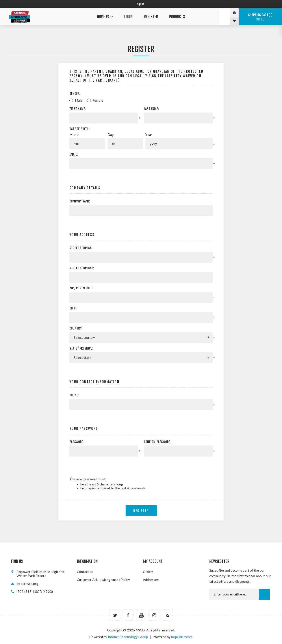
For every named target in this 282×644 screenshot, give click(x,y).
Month (74, 135)
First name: (78, 109)
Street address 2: (82, 268)
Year (149, 135)
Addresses (151, 580)
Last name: (151, 109)
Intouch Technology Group (128, 637)
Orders (148, 572)
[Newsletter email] (234, 594)
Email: (74, 154)
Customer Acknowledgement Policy (103, 580)
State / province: (81, 348)
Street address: (81, 248)
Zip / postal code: (82, 288)
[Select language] (141, 4)
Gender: (75, 94)
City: (73, 308)
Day (111, 135)
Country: (76, 328)
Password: (77, 442)
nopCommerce (182, 637)
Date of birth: (80, 129)
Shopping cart (260, 17)
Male (79, 100)
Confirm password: (158, 442)
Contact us (85, 572)
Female (98, 100)
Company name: (80, 201)
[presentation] (175, 465)
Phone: (74, 395)
